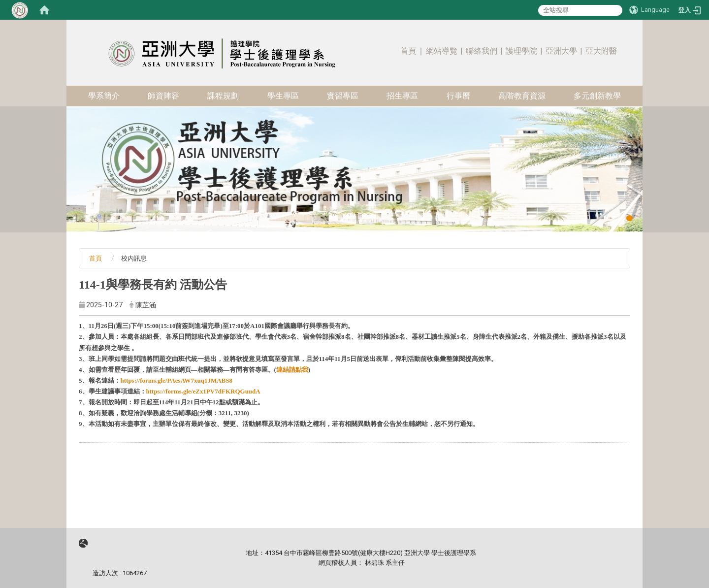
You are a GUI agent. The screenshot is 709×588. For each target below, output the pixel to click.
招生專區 (402, 96)
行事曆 (458, 96)
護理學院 (521, 51)
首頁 (408, 51)
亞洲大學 (561, 51)
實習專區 (343, 96)
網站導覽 (442, 51)
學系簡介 (104, 96)
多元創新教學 (597, 96)
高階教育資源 (522, 96)
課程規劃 (223, 96)
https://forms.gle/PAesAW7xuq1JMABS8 (177, 380)
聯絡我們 (482, 51)
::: (626, 37)
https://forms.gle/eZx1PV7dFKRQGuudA (203, 391)
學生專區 (283, 96)
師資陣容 (163, 96)
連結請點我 (292, 370)
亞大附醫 (601, 51)
